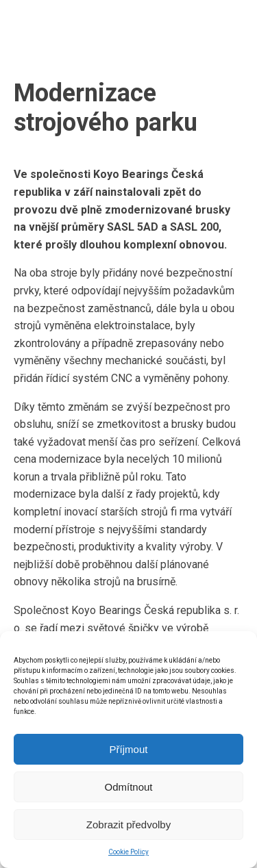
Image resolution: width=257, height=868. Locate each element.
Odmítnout (128, 787)
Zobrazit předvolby (128, 825)
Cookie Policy (128, 852)
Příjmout (129, 749)
